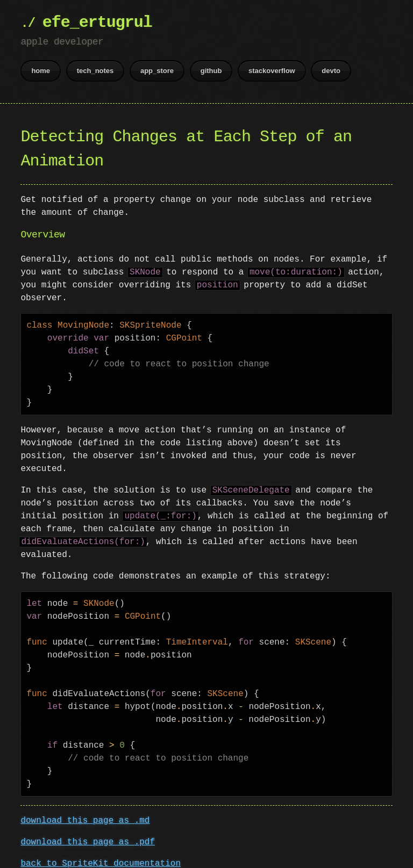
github (211, 71)
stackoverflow (272, 71)
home (41, 71)
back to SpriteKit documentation (101, 851)
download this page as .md (85, 808)
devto (331, 71)
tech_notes (95, 71)
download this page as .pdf (88, 829)
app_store (157, 71)
